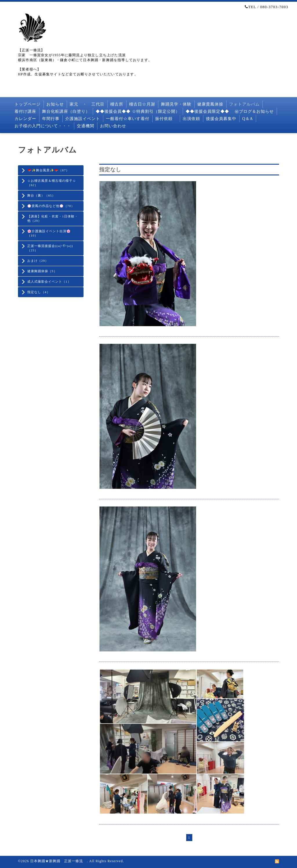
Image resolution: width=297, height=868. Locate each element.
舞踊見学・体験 (176, 104)
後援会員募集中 (221, 119)
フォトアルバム (244, 104)
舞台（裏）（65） (41, 195)
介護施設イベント (83, 119)
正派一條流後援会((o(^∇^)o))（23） (50, 248)
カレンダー (25, 119)
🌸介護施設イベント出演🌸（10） (49, 233)
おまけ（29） (38, 261)
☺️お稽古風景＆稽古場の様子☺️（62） (52, 183)
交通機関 (86, 126)
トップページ (28, 104)
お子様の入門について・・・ (43, 126)
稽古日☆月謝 (142, 104)
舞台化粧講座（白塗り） (66, 111)
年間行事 (51, 119)
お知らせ (55, 104)
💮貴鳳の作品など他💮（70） (51, 206)
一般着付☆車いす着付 (128, 119)
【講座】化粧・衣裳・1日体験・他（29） (53, 218)
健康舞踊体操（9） (42, 271)
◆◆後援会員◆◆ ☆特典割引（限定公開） (138, 111)
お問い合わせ (113, 126)
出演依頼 (191, 119)
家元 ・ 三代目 (87, 104)
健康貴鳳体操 (210, 104)
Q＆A (248, 119)
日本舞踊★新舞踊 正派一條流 (58, 861)
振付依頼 (166, 119)
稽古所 (117, 104)
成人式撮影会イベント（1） (49, 282)
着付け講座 (25, 111)
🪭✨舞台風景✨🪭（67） (48, 170)
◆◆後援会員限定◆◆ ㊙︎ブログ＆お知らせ (230, 111)
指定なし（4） (39, 292)
